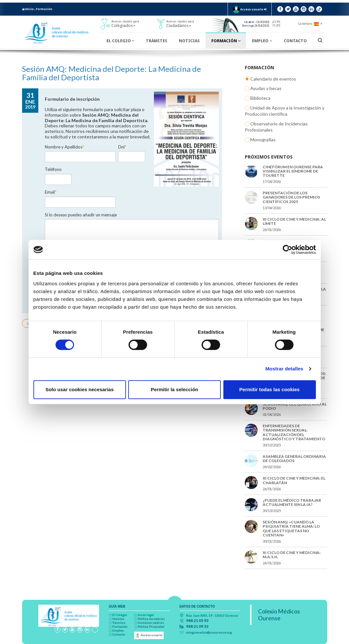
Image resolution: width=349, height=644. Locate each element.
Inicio (28, 9)
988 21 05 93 (197, 621)
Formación (44, 9)
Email (51, 164)
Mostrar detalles (284, 369)
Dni (122, 142)
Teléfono (156, 142)
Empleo (262, 41)
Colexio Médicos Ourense (279, 615)
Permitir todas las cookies (269, 389)
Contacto (295, 41)
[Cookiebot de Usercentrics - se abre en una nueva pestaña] (287, 250)
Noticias (189, 41)
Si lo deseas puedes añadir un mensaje (81, 187)
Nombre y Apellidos (64, 142)
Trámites (156, 41)
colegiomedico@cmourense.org (209, 632)
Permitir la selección (175, 389)
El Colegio (120, 41)
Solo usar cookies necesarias (80, 389)
